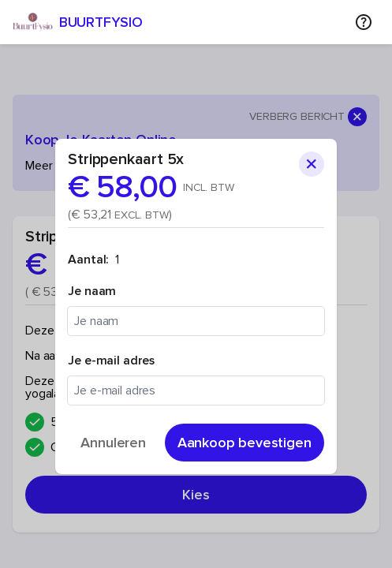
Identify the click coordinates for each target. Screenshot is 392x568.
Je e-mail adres (111, 361)
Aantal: (88, 260)
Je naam (92, 291)
